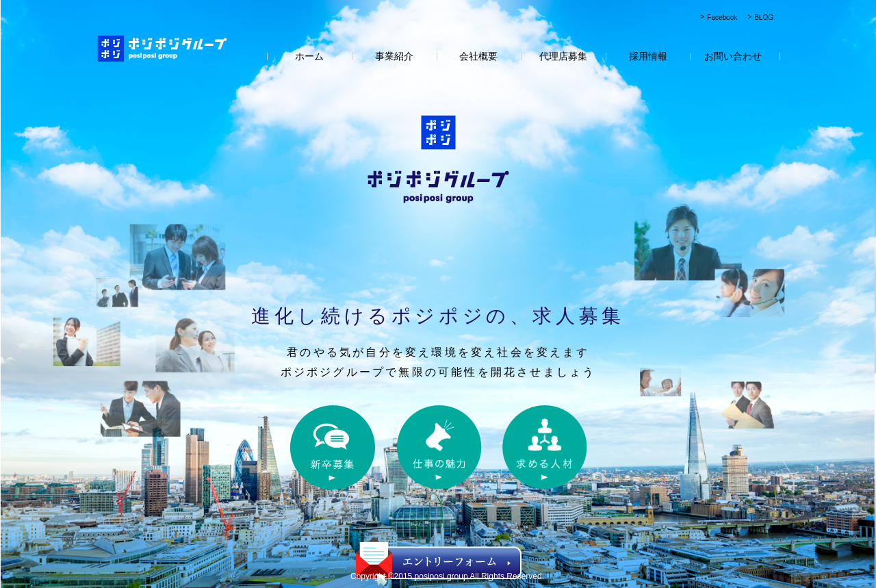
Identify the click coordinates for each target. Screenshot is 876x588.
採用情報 (648, 56)
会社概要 (478, 56)
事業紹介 (394, 56)
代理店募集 (563, 56)
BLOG (764, 17)
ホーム (309, 56)
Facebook (722, 17)
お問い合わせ (733, 56)
